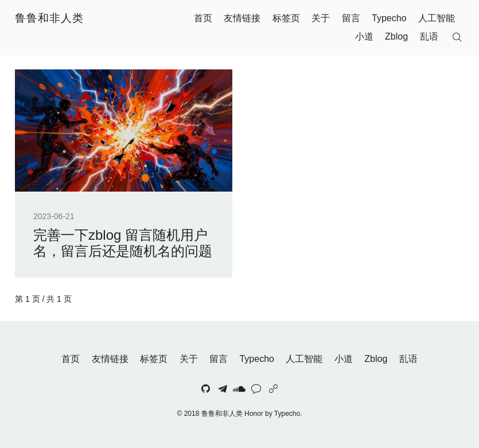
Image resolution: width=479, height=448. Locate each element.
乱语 (429, 36)
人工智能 (437, 18)
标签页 (286, 18)
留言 (351, 18)
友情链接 (242, 18)
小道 (364, 36)
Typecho (389, 18)
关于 (321, 18)
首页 (203, 18)
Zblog (396, 36)
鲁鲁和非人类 (49, 18)
